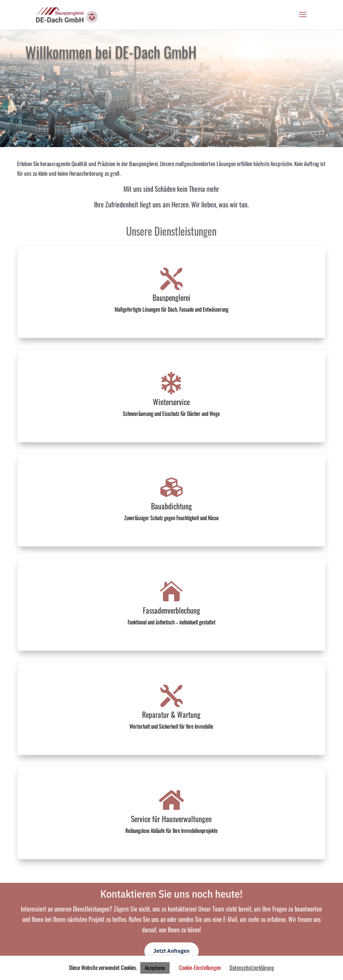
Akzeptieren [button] (155, 968)
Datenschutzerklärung (252, 967)
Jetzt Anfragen (171, 951)
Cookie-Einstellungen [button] (200, 967)
